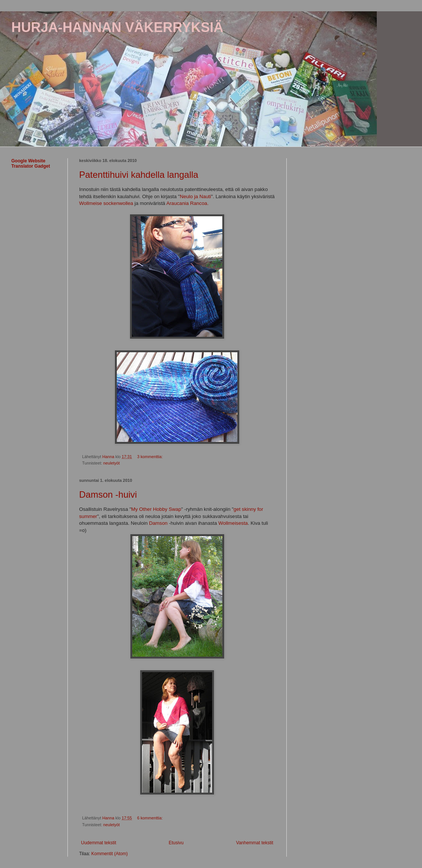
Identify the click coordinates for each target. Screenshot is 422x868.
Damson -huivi (108, 494)
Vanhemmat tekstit (255, 843)
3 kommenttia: (151, 457)
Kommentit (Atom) (109, 854)
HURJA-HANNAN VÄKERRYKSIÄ (117, 27)
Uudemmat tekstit (99, 843)
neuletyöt (112, 463)
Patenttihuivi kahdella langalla (139, 175)
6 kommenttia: (151, 818)
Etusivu (176, 843)
